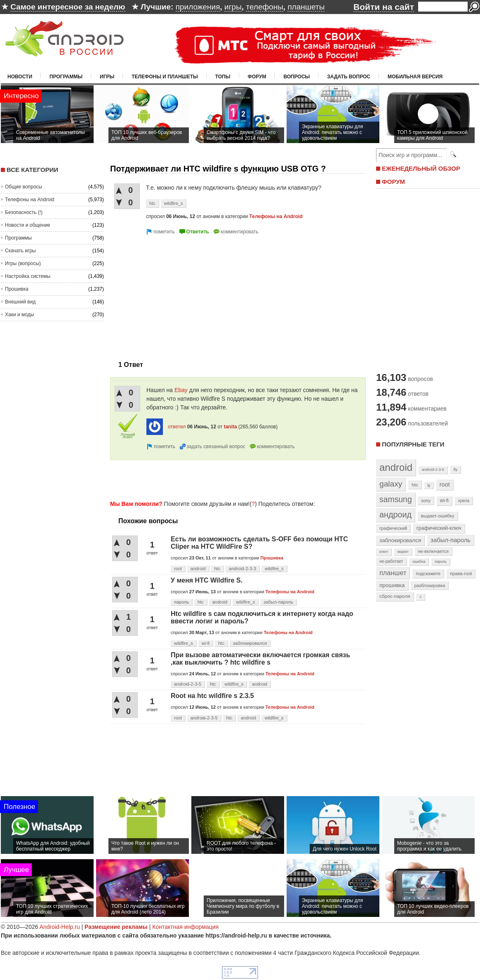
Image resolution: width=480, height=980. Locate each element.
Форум (257, 77)
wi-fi (206, 643)
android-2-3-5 (188, 684)
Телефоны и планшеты (165, 77)
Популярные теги (413, 444)
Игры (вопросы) (23, 263)
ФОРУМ (393, 182)
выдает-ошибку (438, 516)
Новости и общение (28, 225)
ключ (384, 552)
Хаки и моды (19, 315)
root (178, 569)
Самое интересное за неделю (68, 7)
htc (152, 203)
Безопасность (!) (24, 212)
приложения (198, 7)
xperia (464, 501)
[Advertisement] (179, 294)
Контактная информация (185, 927)
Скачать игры (20, 251)
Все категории (32, 170)
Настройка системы (28, 276)
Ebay (181, 390)
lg (429, 485)
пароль (181, 602)
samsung (396, 499)
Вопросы (296, 77)
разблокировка (429, 585)
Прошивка (17, 289)
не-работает (391, 561)
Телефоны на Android (30, 200)
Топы (223, 77)
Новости (20, 77)
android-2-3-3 (242, 569)
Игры (107, 77)
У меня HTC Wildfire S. (207, 580)
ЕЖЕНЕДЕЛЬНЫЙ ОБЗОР (421, 168)
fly (456, 469)
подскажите (428, 573)
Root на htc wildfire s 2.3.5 (212, 696)
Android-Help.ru (60, 927)
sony (426, 501)
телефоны (264, 7)
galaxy (391, 484)
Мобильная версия (415, 77)
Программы (66, 77)
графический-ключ (439, 528)
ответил (177, 427)
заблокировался (250, 643)
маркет (403, 552)
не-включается (433, 551)
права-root (461, 573)
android (198, 569)
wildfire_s (174, 203)
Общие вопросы (24, 187)
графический (393, 528)
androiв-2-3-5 (204, 718)
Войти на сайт (384, 7)
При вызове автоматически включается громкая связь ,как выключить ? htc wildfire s (260, 659)
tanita (231, 427)
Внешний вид (20, 302)
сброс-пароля (395, 596)
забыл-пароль (278, 602)
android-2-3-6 (433, 470)
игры (233, 7)
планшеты (306, 7)
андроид (395, 515)
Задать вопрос (349, 77)
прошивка (392, 585)
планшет (393, 573)
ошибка (419, 562)
